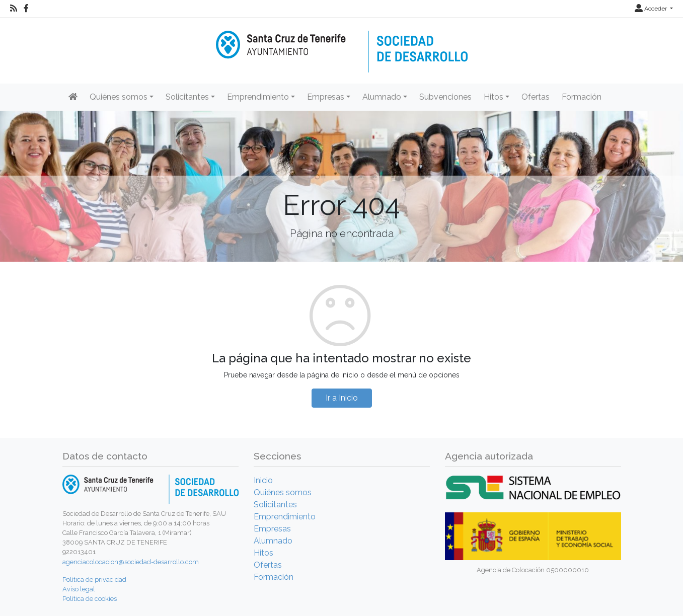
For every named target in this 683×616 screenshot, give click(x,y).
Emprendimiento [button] (258, 97)
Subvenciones (445, 97)
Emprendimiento (285, 517)
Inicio (263, 480)
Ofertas (536, 97)
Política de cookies (90, 599)
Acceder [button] (652, 9)
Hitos (263, 553)
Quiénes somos (283, 492)
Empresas (272, 529)
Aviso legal (79, 589)
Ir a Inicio (342, 398)
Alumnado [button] (382, 97)
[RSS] (14, 9)
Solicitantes (275, 505)
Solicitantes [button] (187, 97)
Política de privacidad (94, 580)
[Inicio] (342, 45)
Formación (582, 97)
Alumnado (273, 541)
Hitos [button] (494, 97)
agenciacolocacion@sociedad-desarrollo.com (131, 562)
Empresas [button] (326, 97)
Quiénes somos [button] (119, 97)
